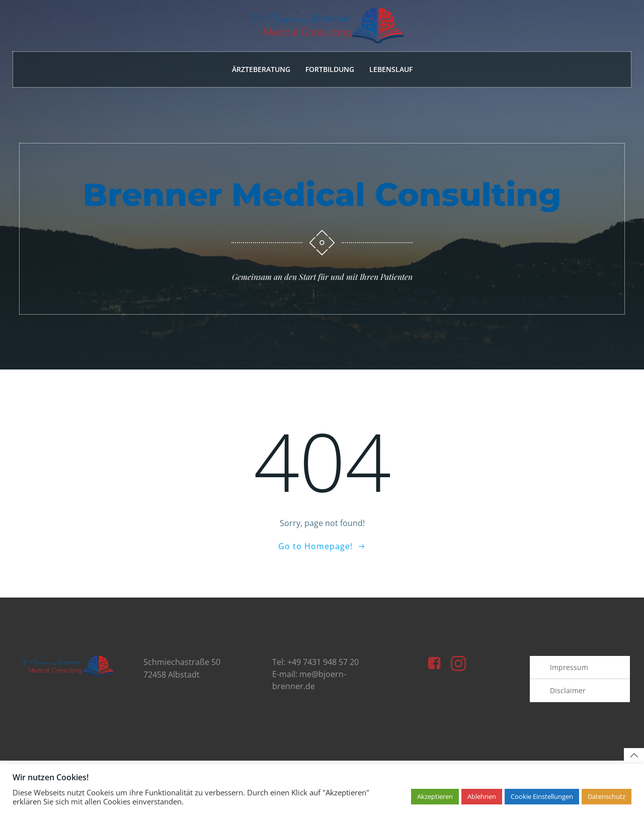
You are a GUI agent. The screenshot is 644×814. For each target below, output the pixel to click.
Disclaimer (568, 698)
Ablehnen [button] (482, 796)
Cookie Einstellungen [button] (542, 796)
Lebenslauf (391, 70)
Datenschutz (607, 796)
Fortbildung (330, 70)
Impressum (570, 675)
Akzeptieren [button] (435, 796)
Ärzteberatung (261, 70)
